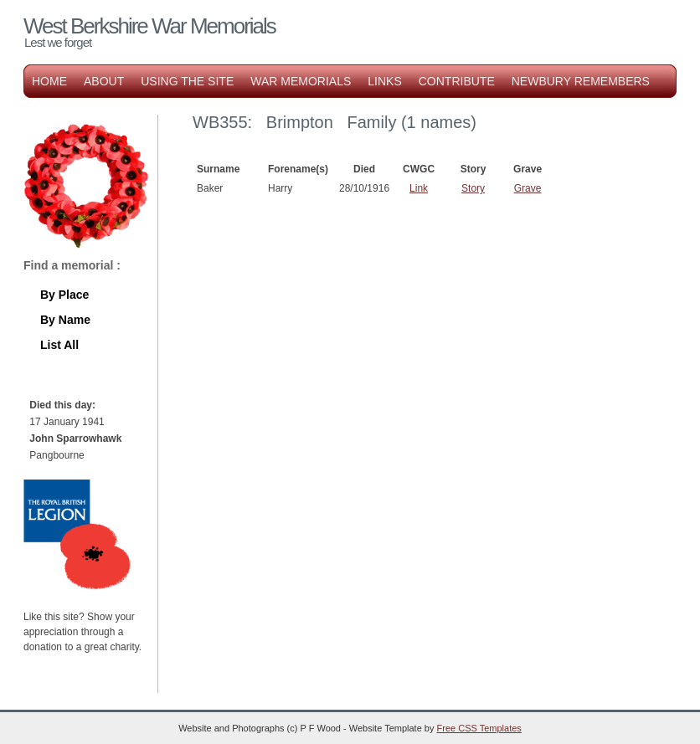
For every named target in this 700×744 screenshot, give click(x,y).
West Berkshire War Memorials (149, 26)
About (104, 81)
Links (384, 81)
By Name (65, 320)
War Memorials (301, 81)
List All (59, 345)
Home (49, 81)
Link (419, 188)
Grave (528, 188)
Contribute (457, 81)
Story (473, 188)
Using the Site (187, 81)
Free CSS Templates (479, 728)
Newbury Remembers (581, 81)
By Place (64, 295)
